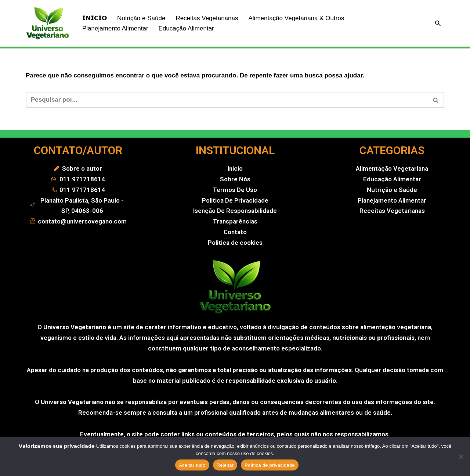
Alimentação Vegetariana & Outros (296, 18)
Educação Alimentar (186, 28)
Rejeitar (225, 465)
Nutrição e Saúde (141, 18)
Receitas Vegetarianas (207, 18)
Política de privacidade (270, 465)
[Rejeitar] (461, 457)
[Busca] (438, 23)
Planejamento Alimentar (115, 28)
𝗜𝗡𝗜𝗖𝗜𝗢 (95, 18)
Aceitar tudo (192, 465)
